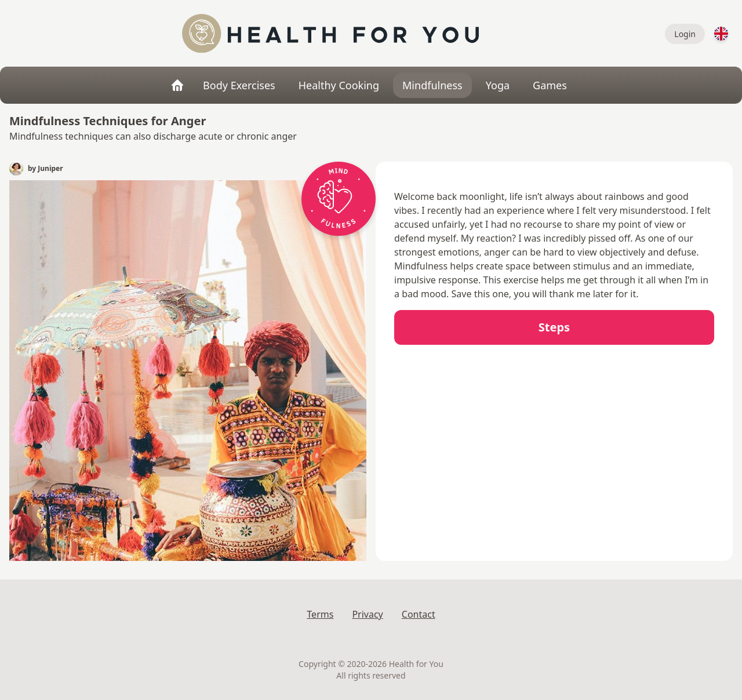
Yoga (498, 85)
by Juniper (46, 169)
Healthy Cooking (339, 85)
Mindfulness (432, 85)
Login (685, 34)
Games (550, 85)
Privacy (367, 614)
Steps (554, 327)
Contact (419, 614)
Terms (320, 614)
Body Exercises (239, 85)
